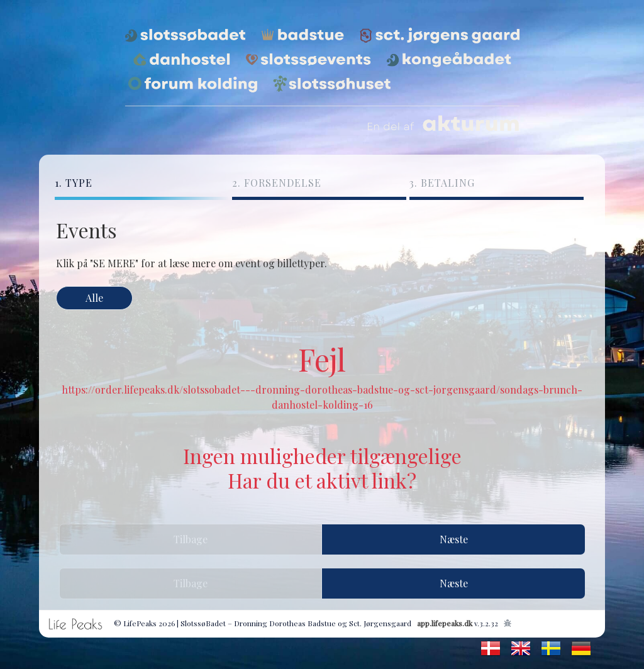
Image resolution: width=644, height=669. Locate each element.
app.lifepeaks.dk (445, 623)
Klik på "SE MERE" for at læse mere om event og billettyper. (192, 263)
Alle (94, 298)
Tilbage (191, 539)
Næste (454, 539)
